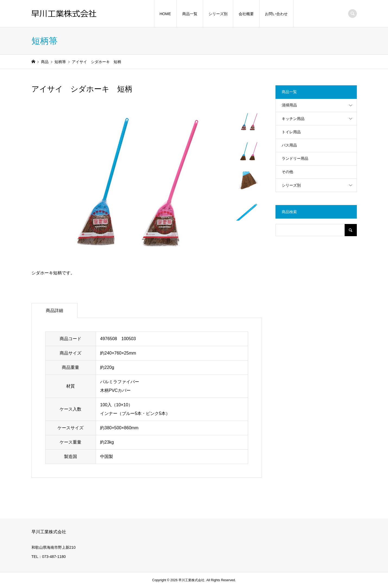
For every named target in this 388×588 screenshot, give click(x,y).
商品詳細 (54, 311)
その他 (287, 172)
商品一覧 (190, 14)
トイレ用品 (291, 132)
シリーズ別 (218, 14)
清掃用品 (289, 105)
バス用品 (289, 145)
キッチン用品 (293, 119)
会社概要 (246, 14)
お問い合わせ (276, 14)
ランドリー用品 (295, 158)
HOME (165, 14)
